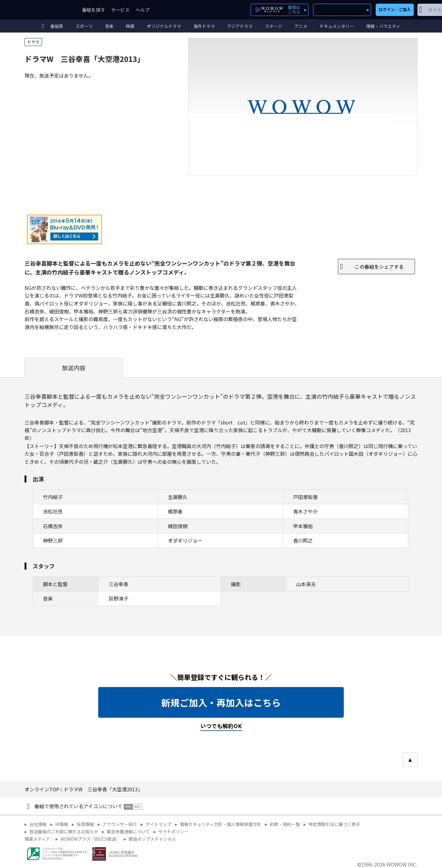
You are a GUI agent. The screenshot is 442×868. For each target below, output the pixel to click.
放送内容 (74, 368)
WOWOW (47, 10)
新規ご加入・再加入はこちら (221, 702)
